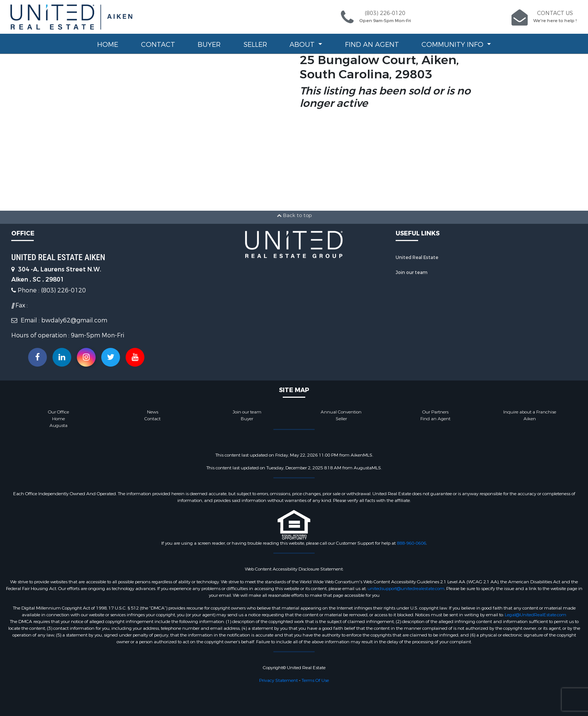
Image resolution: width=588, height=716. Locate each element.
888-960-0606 (411, 543)
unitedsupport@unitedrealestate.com (406, 589)
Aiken (530, 419)
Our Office (58, 412)
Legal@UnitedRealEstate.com (535, 615)
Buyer (209, 45)
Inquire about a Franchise (530, 412)
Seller (255, 45)
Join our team (412, 273)
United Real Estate (417, 258)
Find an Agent (372, 45)
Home (108, 45)
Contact (158, 45)
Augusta (58, 425)
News (153, 412)
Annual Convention (341, 412)
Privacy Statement (278, 680)
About (303, 45)
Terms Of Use (315, 680)
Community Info (453, 45)
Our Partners (435, 412)
